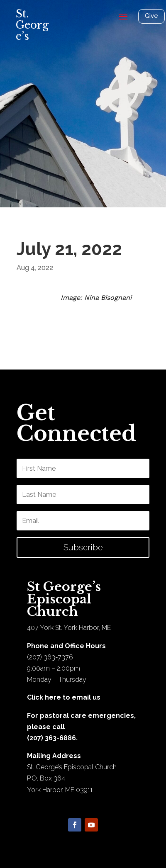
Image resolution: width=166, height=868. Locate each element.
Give (151, 16)
